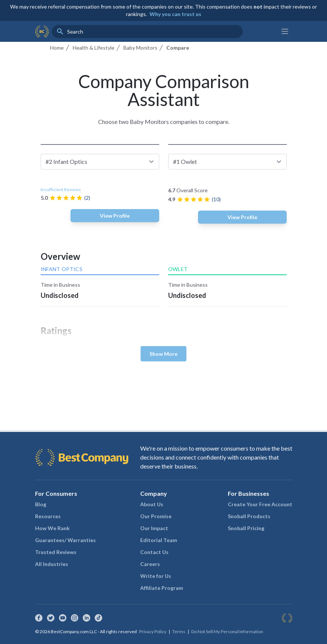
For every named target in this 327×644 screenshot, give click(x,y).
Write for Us (156, 576)
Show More (163, 354)
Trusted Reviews (56, 552)
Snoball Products (249, 516)
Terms (179, 631)
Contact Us (154, 552)
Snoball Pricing (246, 528)
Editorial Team (159, 540)
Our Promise (156, 516)
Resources (48, 516)
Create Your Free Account (260, 504)
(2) (87, 198)
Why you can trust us (175, 14)
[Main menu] (285, 31)
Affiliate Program (162, 588)
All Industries (52, 564)
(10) (216, 199)
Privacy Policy (153, 631)
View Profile (115, 216)
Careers (150, 564)
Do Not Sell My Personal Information (227, 631)
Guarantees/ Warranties (65, 540)
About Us (152, 504)
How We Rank (52, 528)
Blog (41, 504)
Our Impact (154, 528)
